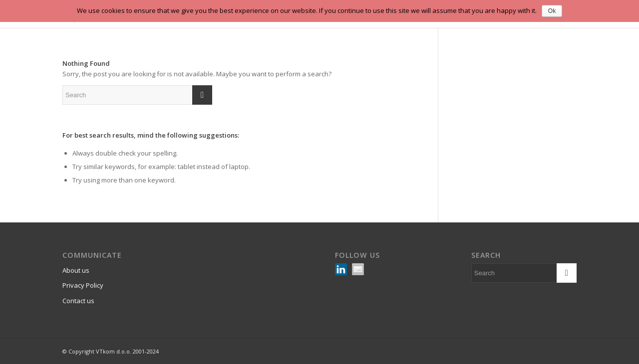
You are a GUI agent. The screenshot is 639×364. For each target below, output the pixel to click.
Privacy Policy (83, 285)
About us (76, 270)
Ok (552, 11)
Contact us (78, 301)
